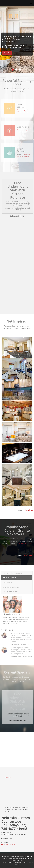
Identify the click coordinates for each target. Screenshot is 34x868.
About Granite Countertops (11, 586)
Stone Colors (18, 862)
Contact (18, 864)
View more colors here (24, 542)
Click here (29, 510)
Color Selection (7, 581)
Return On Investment (9, 577)
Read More (7, 53)
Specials (11, 862)
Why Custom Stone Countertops (12, 572)
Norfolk (6, 844)
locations (13, 844)
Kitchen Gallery (28, 862)
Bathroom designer (22, 111)
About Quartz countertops (11, 591)
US (2, 844)
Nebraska (8, 778)
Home (5, 862)
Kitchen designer (22, 109)
